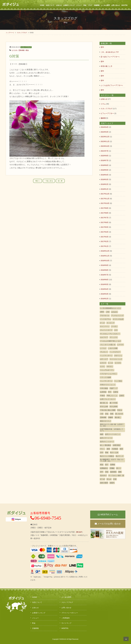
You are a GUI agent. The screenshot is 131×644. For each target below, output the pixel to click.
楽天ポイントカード (107, 442)
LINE (108, 312)
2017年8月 (105, 213)
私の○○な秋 (114, 453)
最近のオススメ (105, 421)
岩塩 (107, 414)
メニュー (79, 5)
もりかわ (15, 50)
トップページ (10, 33)
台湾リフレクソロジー (108, 399)
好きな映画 (114, 407)
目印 (102, 453)
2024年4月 (105, 127)
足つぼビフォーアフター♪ (110, 57)
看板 (107, 453)
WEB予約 (124, 5)
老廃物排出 (104, 468)
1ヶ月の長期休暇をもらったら (110, 308)
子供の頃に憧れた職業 (108, 410)
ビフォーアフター (107, 113)
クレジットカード (106, 330)
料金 (85, 5)
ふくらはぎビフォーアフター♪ (112, 85)
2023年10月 (105, 146)
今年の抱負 (104, 388)
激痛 (108, 449)
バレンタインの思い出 (108, 345)
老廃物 (113, 465)
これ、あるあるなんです (110, 52)
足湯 (115, 479)
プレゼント (104, 352)
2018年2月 (105, 184)
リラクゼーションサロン (109, 374)
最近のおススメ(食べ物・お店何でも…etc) (112, 425)
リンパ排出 (118, 381)
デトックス (114, 337)
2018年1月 (105, 189)
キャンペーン (105, 326)
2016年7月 (105, 275)
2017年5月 (105, 227)
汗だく (102, 449)
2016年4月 (105, 289)
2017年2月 (105, 241)
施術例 (103, 118)
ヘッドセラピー (115, 352)
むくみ (111, 363)
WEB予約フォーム (108, 515)
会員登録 (103, 392)
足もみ (109, 479)
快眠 (112, 414)
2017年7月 (105, 218)
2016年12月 (105, 251)
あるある (114, 312)
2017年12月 (105, 194)
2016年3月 (105, 294)
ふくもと (103, 348)
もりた (102, 366)
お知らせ (59, 5)
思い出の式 (119, 414)
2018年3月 (105, 179)
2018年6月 (105, 165)
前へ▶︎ (60, 181)
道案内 (112, 483)
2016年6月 (105, 280)
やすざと (110, 366)
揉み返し (118, 417)
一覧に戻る (49, 181)
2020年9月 (105, 156)
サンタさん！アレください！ (110, 334)
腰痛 (120, 472)
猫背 (121, 449)
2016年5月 (105, 284)
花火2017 (103, 476)
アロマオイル (105, 316)
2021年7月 (105, 151)
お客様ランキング (69, 5)
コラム (103, 104)
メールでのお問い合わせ (108, 524)
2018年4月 (105, 175)
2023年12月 (105, 137)
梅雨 (102, 434)
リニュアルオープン (107, 370)
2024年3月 (105, 132)
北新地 (116, 392)
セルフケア (104, 337)
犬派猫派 (115, 449)
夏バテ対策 (114, 403)
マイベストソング (116, 359)
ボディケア (104, 359)
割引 (110, 392)
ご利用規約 (66, 618)
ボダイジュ (118, 356)
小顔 (102, 414)
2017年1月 (105, 246)
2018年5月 (105, 170)
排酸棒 (111, 417)
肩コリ (119, 468)
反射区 (122, 396)
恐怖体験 (22, 50)
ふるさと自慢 (113, 348)
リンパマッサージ (106, 381)
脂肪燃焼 (113, 472)
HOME (42, 5)
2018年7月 (105, 160)
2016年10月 (105, 261)
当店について (50, 5)
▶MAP (79, 532)
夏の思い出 (104, 403)
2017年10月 (105, 203)
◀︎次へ (38, 181)
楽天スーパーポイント (113, 434)
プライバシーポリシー (70, 613)
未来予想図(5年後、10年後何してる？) (112, 430)
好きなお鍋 (104, 407)
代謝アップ (114, 388)
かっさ (102, 323)
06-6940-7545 (46, 518)
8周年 (102, 312)
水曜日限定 (117, 445)
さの (116, 330)
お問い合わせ (116, 5)
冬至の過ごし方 (106, 66)
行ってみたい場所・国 (116, 476)
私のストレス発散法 (107, 456)
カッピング (111, 323)
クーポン (114, 326)
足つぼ (102, 479)
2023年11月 (105, 141)
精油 (27, 50)
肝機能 (112, 468)
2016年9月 (105, 265)
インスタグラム (105, 319)
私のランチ (120, 456)
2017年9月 (105, 208)
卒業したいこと (112, 396)
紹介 (107, 465)
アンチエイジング (117, 316)
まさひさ (103, 363)
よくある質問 (105, 5)
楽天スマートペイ (106, 438)
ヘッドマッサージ (106, 356)
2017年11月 (105, 199)
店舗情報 (97, 5)
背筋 (107, 472)
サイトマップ (66, 623)
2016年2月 (105, 299)
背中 (102, 47)
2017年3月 (105, 237)
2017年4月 (105, 232)
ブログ (90, 5)
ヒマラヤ (120, 345)
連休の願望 (104, 483)
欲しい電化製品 (105, 445)
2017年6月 (105, 222)
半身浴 (102, 396)
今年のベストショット (108, 385)
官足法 (120, 410)
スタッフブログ (22, 33)
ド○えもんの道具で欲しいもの (111, 341)
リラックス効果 (105, 377)
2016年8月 (105, 270)
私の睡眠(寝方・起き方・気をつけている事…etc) (112, 460)
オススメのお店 (118, 319)
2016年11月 (105, 256)
